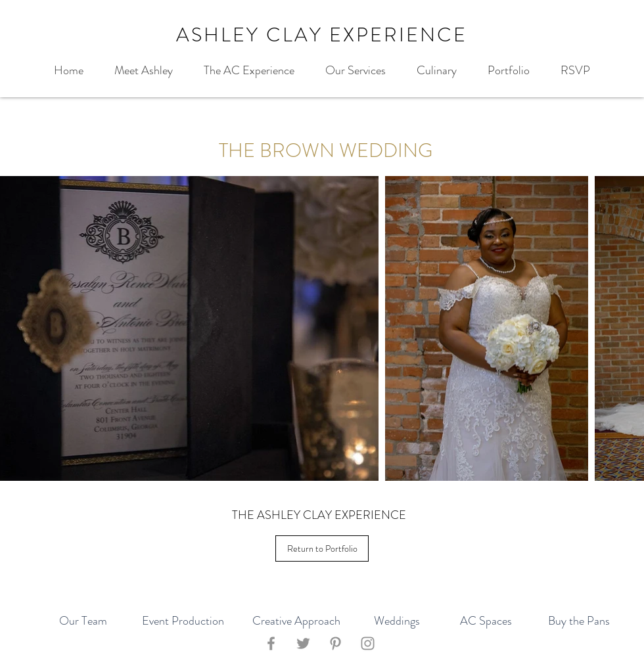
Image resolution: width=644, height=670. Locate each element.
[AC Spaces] (486, 621)
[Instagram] (368, 643)
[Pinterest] (335, 643)
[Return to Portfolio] (322, 548)
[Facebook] (271, 643)
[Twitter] (303, 643)
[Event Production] (183, 621)
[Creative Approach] (296, 621)
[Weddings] (397, 621)
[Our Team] (83, 621)
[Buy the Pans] (579, 621)
